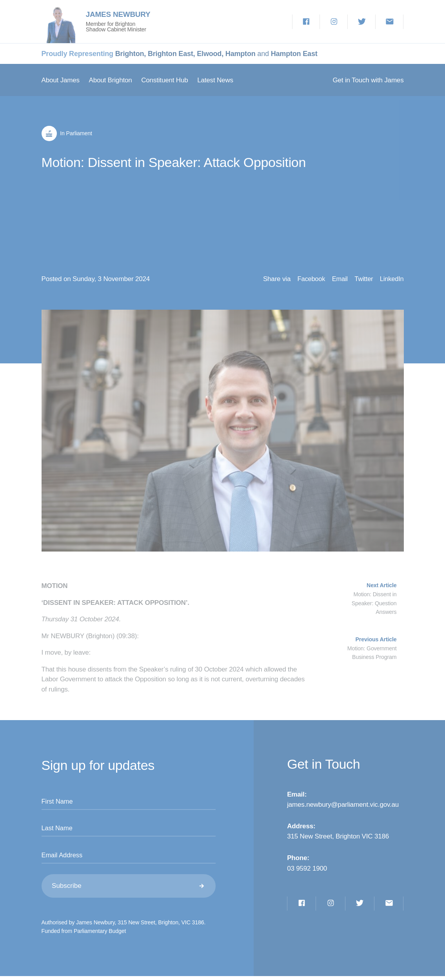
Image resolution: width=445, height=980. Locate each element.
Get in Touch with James (368, 80)
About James (61, 80)
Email (336, 280)
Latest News (215, 80)
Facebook (305, 280)
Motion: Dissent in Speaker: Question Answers (374, 604)
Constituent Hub (164, 80)
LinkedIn (391, 280)
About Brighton (110, 80)
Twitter (361, 280)
